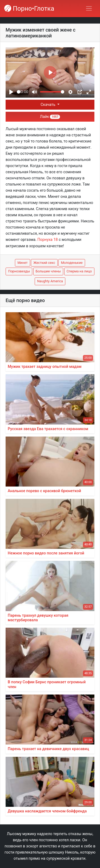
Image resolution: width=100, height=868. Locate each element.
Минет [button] (22, 263)
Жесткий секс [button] (44, 263)
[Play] (11, 92)
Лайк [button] (50, 117)
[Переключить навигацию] (89, 8)
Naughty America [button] (50, 281)
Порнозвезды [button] (19, 271)
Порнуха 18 (47, 240)
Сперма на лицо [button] (79, 271)
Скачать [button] (48, 105)
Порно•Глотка (29, 9)
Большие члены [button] (48, 271)
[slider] (19, 92)
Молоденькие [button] (72, 263)
